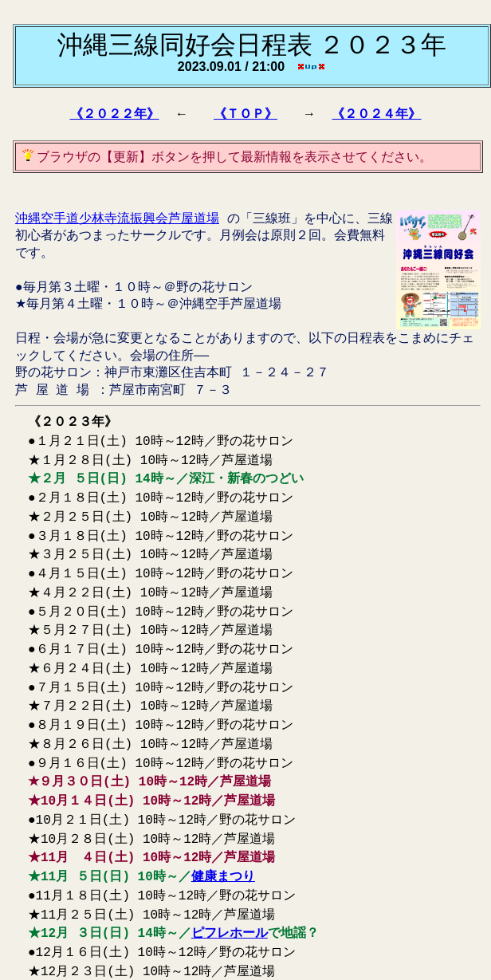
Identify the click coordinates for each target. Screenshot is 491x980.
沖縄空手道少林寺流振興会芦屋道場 (117, 218)
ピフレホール (230, 872)
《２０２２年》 (115, 114)
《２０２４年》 (376, 114)
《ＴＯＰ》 (245, 114)
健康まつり (223, 820)
